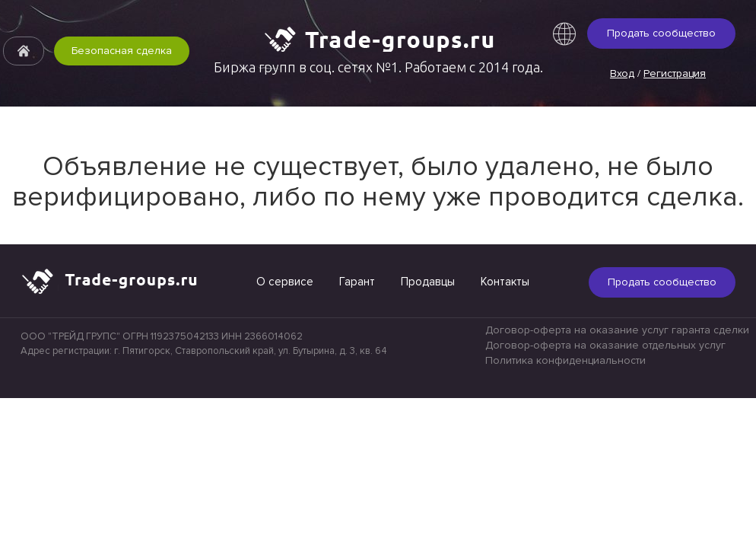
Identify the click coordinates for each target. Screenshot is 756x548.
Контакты (505, 282)
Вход (622, 73)
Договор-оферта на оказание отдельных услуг (605, 345)
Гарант (357, 282)
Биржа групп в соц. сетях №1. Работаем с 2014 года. (378, 67)
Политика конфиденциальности (565, 360)
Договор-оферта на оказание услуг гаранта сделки (617, 330)
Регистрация (675, 73)
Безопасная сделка (122, 51)
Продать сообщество (661, 33)
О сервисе (285, 282)
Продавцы (428, 282)
